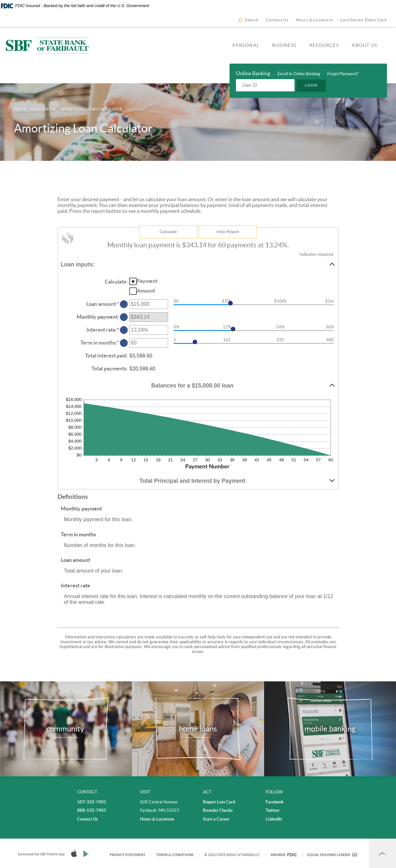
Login (311, 85)
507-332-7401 (92, 802)
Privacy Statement (128, 855)
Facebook (275, 802)
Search (252, 20)
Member (284, 855)
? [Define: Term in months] (124, 343)
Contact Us (277, 20)
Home (20, 109)
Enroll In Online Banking (299, 74)
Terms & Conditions (175, 855)
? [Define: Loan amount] (124, 304)
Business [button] (284, 45)
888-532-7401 (92, 810)
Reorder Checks (218, 810)
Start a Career (216, 819)
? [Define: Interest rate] (124, 330)
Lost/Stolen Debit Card (364, 20)
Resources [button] (324, 45)
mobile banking (330, 729)
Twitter (273, 810)
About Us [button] (364, 45)
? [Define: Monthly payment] (124, 317)
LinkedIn (274, 819)
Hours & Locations (315, 20)
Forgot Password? (343, 74)
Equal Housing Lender (332, 855)
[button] (198, 264)
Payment (147, 281)
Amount (146, 291)
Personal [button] (246, 45)
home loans (198, 729)
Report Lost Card (219, 802)
